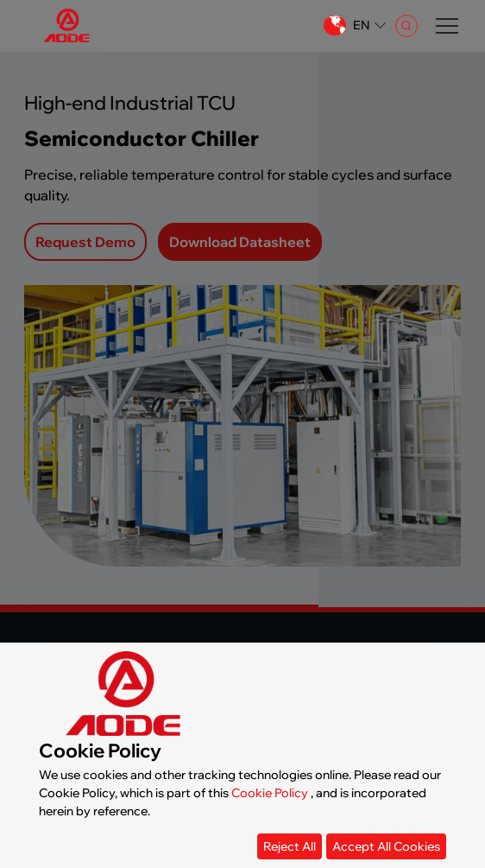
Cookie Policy (270, 793)
